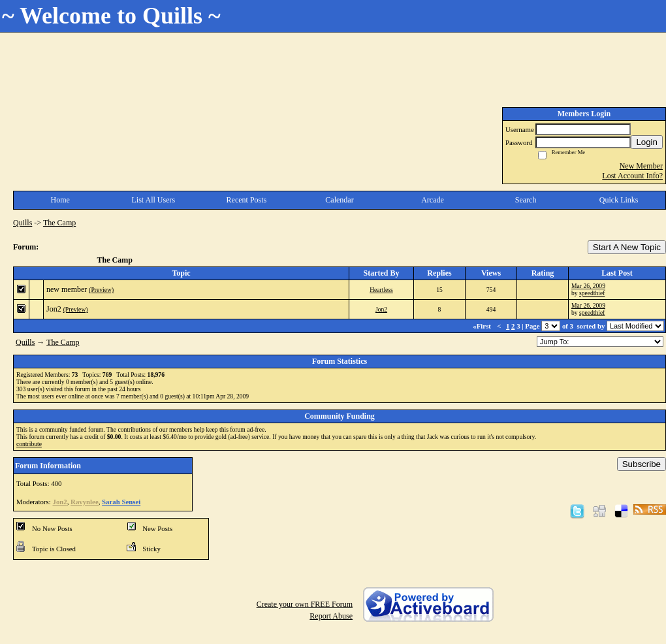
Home (60, 200)
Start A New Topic (627, 247)
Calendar (339, 200)
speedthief (592, 293)
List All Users (154, 200)
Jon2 (54, 309)
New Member (641, 166)
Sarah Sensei (121, 502)
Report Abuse (331, 616)
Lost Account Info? (632, 176)
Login (647, 142)
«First (483, 326)
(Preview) (101, 290)
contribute (29, 444)
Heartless (381, 290)
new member (67, 289)
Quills (23, 223)
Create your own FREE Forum (305, 604)
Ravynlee (85, 502)
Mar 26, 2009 (588, 286)
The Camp (59, 223)
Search (526, 200)
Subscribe (642, 464)
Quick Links (619, 200)
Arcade (433, 200)
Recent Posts (247, 200)
